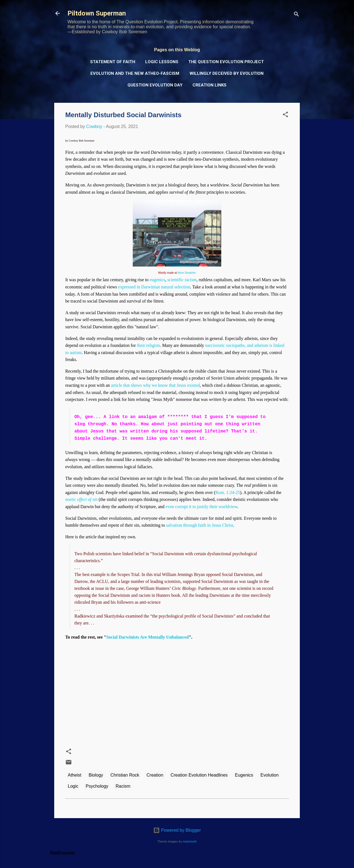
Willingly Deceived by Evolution (227, 73)
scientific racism (182, 280)
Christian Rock (125, 775)
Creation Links (209, 85)
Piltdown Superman (97, 13)
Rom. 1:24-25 (228, 492)
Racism (123, 786)
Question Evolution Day (155, 85)
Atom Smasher (187, 273)
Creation (155, 775)
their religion (148, 345)
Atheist (75, 775)
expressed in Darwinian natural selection (154, 287)
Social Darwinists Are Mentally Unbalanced (147, 637)
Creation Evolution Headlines (199, 775)
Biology (96, 775)
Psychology (97, 786)
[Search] (296, 15)
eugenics (157, 280)
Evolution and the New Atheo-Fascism (135, 73)
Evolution (270, 775)
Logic (73, 786)
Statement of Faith (113, 62)
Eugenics (244, 775)
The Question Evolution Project (226, 62)
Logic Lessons (162, 62)
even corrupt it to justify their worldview (201, 507)
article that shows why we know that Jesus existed (155, 385)
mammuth (190, 841)
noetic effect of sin (81, 499)
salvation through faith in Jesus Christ (199, 525)
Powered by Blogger (177, 830)
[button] (285, 115)
